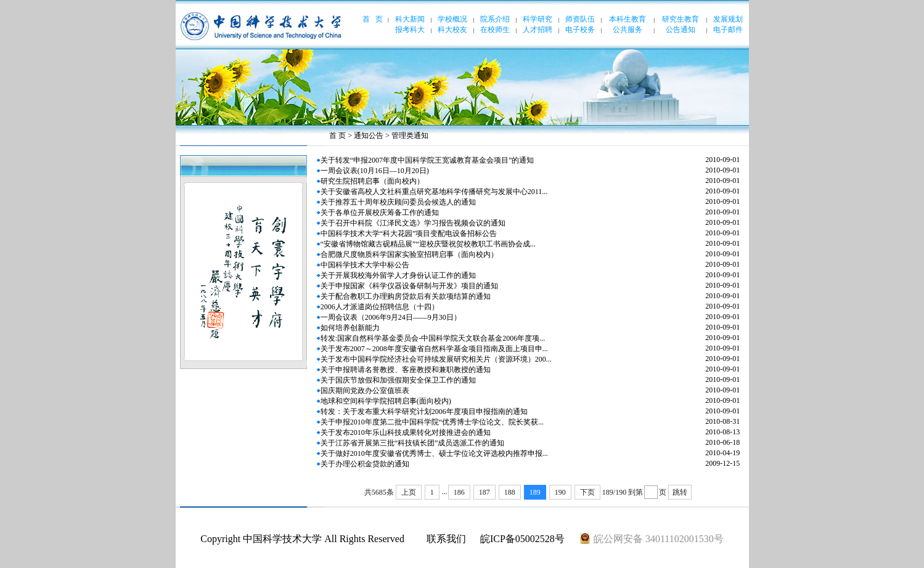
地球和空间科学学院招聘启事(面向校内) (386, 401)
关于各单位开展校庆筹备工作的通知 (380, 213)
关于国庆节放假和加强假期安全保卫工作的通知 (398, 380)
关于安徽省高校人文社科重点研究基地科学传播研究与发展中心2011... (434, 192)
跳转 (680, 492)
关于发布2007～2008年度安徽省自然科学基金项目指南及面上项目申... (434, 349)
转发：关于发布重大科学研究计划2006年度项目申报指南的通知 (424, 412)
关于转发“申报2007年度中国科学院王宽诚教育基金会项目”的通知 (427, 160)
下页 (587, 492)
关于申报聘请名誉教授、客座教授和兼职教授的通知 (406, 370)
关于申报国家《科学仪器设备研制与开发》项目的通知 (409, 286)
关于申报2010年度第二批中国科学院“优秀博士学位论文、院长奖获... (432, 422)
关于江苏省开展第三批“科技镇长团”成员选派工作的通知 (413, 443)
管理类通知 (410, 136)
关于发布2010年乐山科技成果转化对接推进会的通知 (406, 432)
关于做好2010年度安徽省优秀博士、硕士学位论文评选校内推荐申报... (434, 453)
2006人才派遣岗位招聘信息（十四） (380, 307)
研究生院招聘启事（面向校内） (372, 181)
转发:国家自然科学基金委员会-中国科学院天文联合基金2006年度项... (433, 338)
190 (560, 492)
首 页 (337, 136)
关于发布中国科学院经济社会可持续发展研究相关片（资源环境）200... (436, 359)
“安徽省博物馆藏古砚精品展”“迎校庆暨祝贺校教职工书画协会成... (428, 244)
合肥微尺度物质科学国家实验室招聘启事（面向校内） (409, 254)
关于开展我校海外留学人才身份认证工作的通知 (398, 275)
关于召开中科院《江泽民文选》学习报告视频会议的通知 (413, 223)
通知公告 (369, 136)
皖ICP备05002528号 (522, 539)
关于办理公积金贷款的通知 (365, 464)
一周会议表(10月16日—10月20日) (375, 171)
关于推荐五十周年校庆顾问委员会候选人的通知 (398, 202)
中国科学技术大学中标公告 (365, 265)
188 (510, 492)
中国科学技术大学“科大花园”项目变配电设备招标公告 (409, 233)
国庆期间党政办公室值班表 (365, 391)
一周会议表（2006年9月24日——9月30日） (391, 317)
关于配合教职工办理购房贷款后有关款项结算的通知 (406, 296)
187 (484, 492)
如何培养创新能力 (350, 328)
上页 (409, 492)
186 (459, 492)
